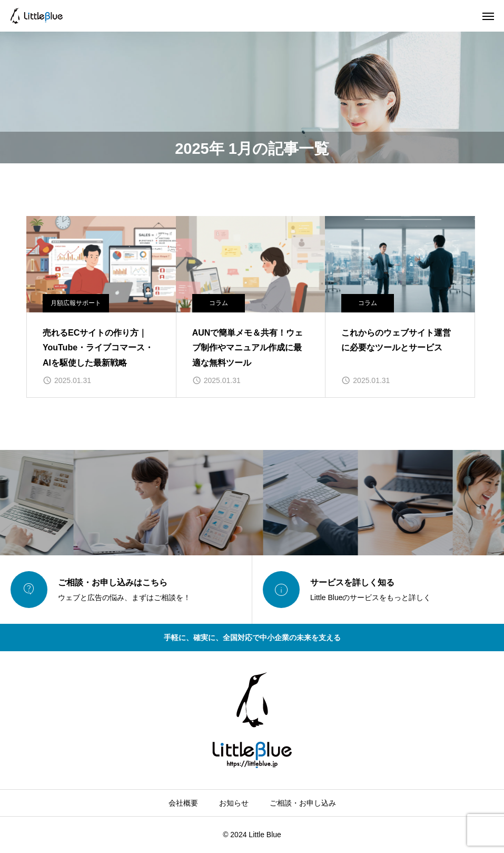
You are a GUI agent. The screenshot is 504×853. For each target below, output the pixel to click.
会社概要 (183, 803)
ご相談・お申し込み (303, 803)
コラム (219, 303)
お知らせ (234, 803)
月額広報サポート (76, 303)
